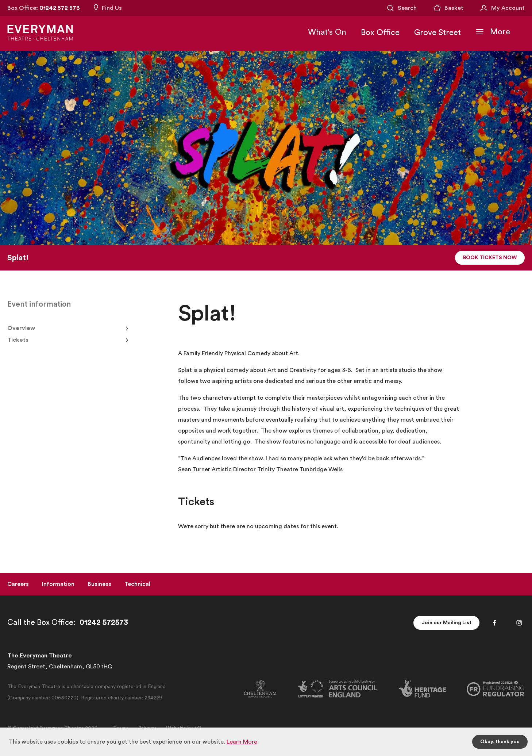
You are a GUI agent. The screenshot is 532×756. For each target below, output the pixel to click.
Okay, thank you (500, 742)
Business (99, 584)
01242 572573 (104, 623)
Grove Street (437, 32)
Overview (21, 328)
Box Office (380, 32)
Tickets (18, 340)
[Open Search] (401, 8)
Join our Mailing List (446, 623)
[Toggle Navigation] (493, 32)
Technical (137, 584)
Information (58, 584)
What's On (327, 32)
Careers (18, 584)
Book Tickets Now (490, 258)
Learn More (242, 742)
